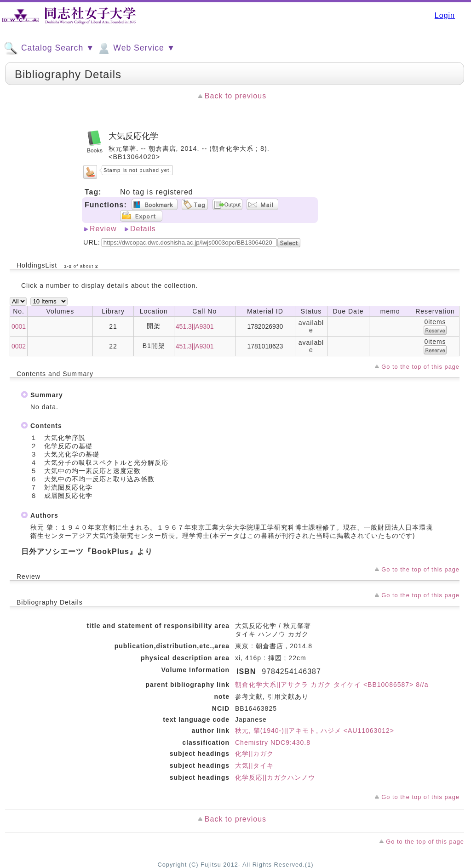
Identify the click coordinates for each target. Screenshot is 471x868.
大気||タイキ (254, 765)
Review (103, 229)
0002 (19, 346)
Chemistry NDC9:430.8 (273, 742)
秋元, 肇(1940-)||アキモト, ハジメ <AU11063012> (315, 731)
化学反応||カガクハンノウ (275, 777)
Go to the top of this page (420, 367)
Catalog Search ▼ (49, 48)
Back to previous (235, 96)
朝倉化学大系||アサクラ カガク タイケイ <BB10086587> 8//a (332, 685)
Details (143, 229)
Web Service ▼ (136, 48)
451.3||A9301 (195, 326)
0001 (19, 326)
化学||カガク (254, 754)
